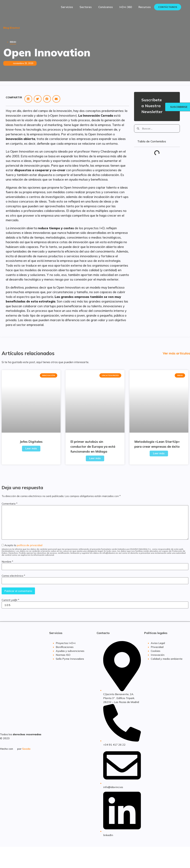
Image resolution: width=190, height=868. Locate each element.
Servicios (67, 7)
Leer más (31, 448)
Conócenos (106, 7)
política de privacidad (30, 545)
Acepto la (95, 550)
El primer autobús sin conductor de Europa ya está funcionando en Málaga (93, 446)
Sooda (26, 749)
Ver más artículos (176, 353)
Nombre (7, 562)
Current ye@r (10, 600)
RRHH (13, 42)
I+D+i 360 (126, 7)
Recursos (145, 7)
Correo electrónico (13, 576)
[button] (28, 99)
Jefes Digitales (31, 442)
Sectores (86, 7)
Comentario (10, 504)
